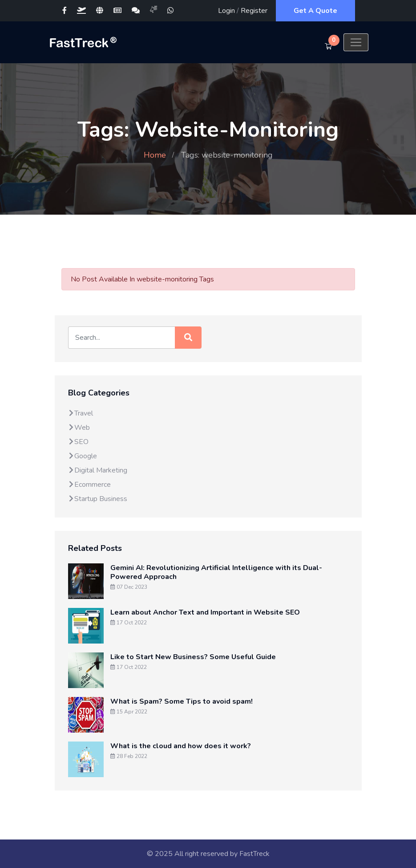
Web (79, 428)
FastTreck (254, 854)
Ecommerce (89, 485)
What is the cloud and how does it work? (181, 746)
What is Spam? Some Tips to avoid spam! (182, 701)
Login (226, 11)
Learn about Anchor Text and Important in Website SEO (205, 612)
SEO (78, 442)
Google (83, 456)
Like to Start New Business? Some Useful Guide (193, 657)
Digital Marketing (98, 470)
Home (155, 155)
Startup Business (98, 499)
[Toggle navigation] (356, 42)
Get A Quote (315, 11)
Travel (81, 413)
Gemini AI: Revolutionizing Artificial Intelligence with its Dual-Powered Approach (216, 572)
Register (254, 11)
